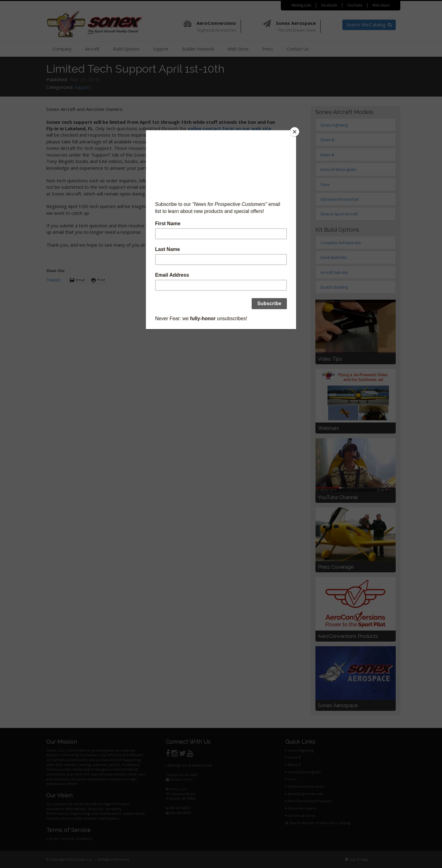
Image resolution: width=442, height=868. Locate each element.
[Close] (295, 132)
